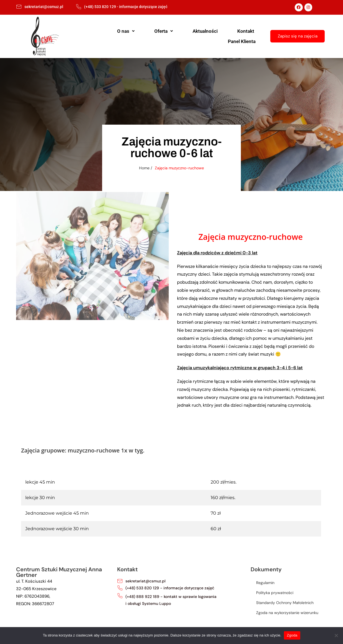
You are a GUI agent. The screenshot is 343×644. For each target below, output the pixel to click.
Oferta (152, 36)
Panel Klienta (247, 36)
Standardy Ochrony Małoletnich (285, 603)
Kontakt (215, 36)
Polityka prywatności (275, 593)
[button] (125, 36)
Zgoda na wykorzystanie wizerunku (287, 613)
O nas (125, 36)
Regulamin (265, 583)
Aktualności (184, 36)
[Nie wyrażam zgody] (336, 635)
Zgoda (292, 635)
